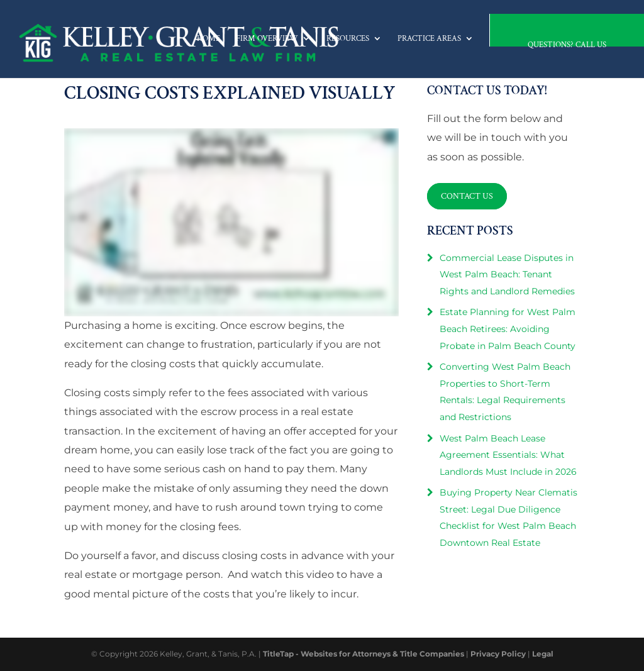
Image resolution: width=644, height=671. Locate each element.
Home (208, 39)
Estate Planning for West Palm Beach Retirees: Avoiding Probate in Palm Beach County (508, 329)
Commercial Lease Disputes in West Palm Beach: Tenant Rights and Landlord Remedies (507, 274)
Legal (543, 654)
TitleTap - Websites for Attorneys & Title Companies (364, 654)
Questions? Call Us (567, 45)
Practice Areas (429, 39)
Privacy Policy (498, 654)
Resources (348, 39)
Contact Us (467, 196)
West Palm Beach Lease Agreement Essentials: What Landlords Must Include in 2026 (508, 455)
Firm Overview (267, 39)
